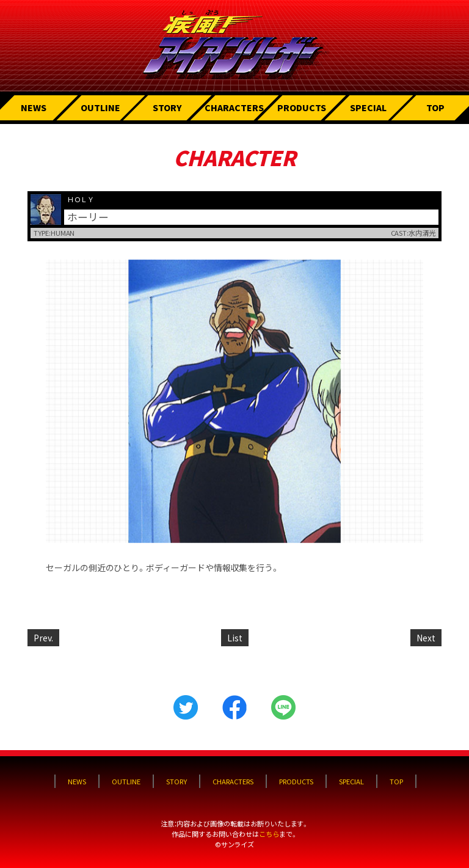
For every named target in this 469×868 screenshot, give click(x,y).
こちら (269, 834)
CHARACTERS (234, 108)
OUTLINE (100, 108)
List (235, 638)
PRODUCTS (302, 108)
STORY (167, 108)
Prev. (43, 638)
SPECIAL (368, 108)
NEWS (34, 108)
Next (426, 638)
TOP (435, 108)
